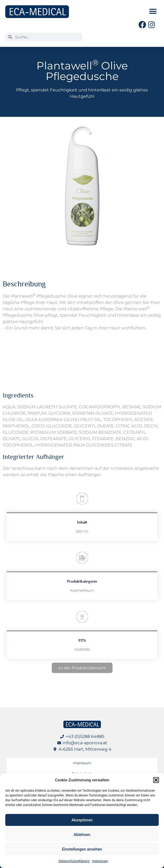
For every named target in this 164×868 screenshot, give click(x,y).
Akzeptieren (82, 820)
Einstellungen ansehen (82, 849)
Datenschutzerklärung (74, 861)
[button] (156, 780)
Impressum (100, 861)
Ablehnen (82, 835)
